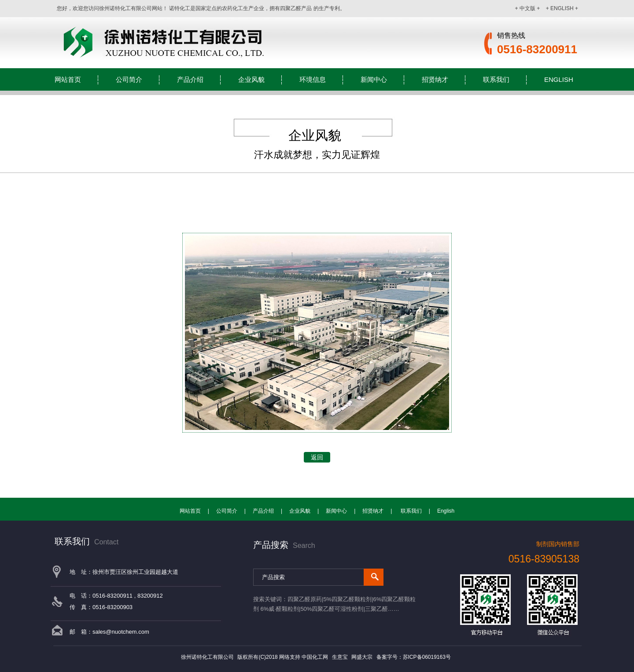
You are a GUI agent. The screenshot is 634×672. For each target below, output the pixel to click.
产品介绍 (190, 79)
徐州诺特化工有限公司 (208, 657)
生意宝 (340, 657)
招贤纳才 (435, 79)
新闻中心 (374, 79)
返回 (317, 457)
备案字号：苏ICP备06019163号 (414, 657)
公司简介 (129, 79)
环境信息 (313, 79)
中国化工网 (315, 657)
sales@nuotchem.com (121, 632)
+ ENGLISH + (562, 8)
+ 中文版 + (528, 8)
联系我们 (496, 79)
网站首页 (68, 79)
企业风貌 (251, 79)
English (559, 79)
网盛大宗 (362, 657)
